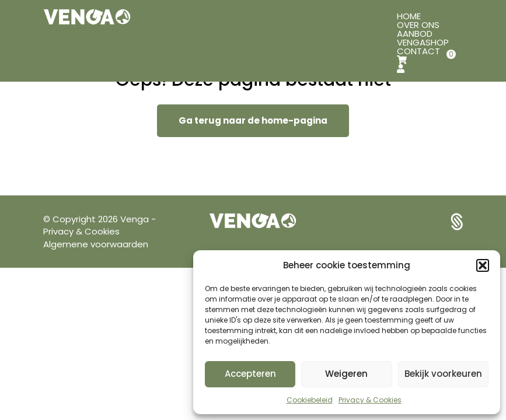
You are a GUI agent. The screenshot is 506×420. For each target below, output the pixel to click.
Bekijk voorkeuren (443, 374)
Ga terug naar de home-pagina (253, 120)
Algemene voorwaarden (96, 244)
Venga (136, 219)
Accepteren (250, 374)
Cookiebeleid (310, 400)
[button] (483, 265)
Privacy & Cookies (370, 400)
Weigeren (346, 374)
